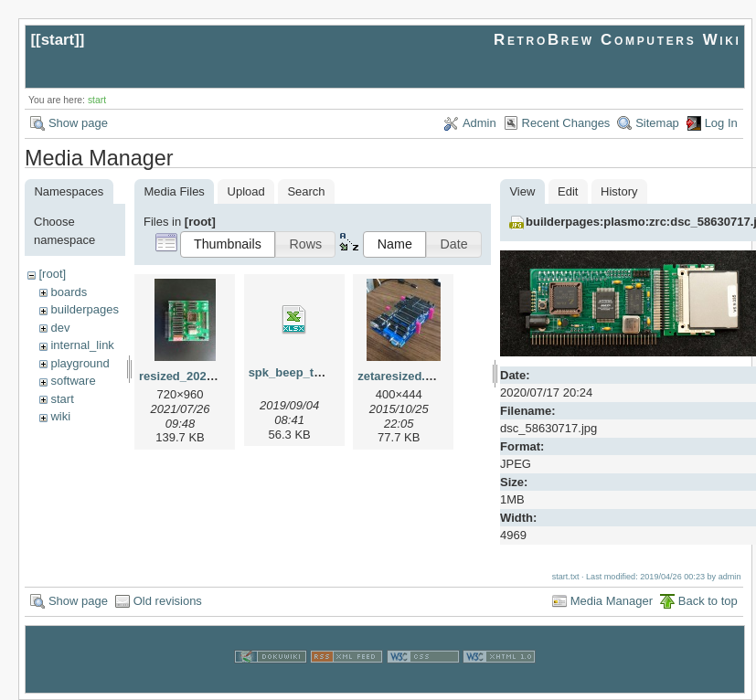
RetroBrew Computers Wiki (618, 40)
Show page (78, 123)
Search (306, 191)
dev (60, 328)
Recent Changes (566, 123)
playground (80, 363)
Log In (721, 123)
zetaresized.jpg (400, 376)
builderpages (84, 309)
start (58, 40)
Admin (479, 123)
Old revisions (168, 600)
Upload (246, 191)
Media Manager (612, 600)
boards (69, 292)
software (73, 381)
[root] (52, 274)
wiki (60, 416)
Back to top (708, 600)
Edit (568, 191)
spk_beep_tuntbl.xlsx (309, 372)
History (619, 191)
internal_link (82, 345)
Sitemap (657, 123)
